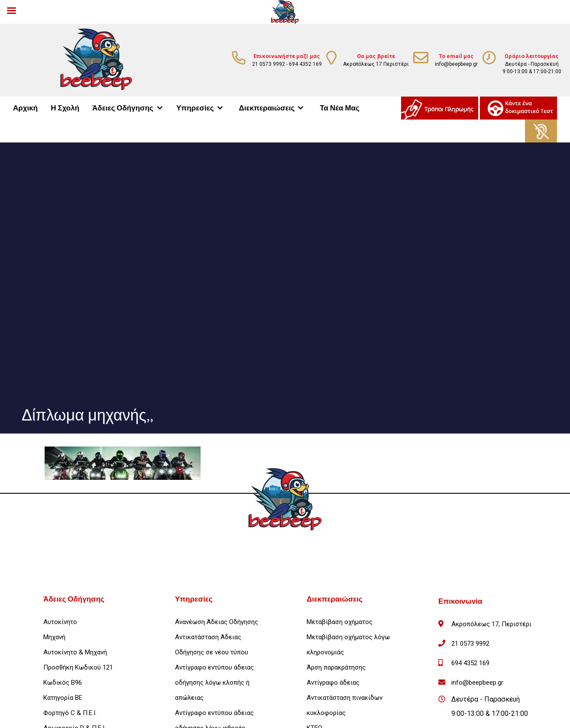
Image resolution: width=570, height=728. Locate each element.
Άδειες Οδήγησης (123, 108)
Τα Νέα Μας (339, 108)
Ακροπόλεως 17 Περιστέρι (376, 64)
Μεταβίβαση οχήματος (340, 622)
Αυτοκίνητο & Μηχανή (75, 652)
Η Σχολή (65, 108)
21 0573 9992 (269, 64)
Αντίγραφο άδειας (333, 683)
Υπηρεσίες (195, 108)
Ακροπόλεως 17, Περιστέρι (491, 624)
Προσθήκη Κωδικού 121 (78, 667)
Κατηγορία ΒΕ (63, 698)
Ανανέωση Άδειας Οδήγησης (217, 622)
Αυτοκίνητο (60, 622)
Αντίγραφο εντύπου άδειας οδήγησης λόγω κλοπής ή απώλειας (214, 683)
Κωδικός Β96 (63, 683)
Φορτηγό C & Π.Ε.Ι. (70, 713)
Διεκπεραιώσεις (267, 108)
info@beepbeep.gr (456, 64)
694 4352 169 (305, 64)
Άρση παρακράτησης (336, 667)
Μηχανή (54, 637)
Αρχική (25, 108)
